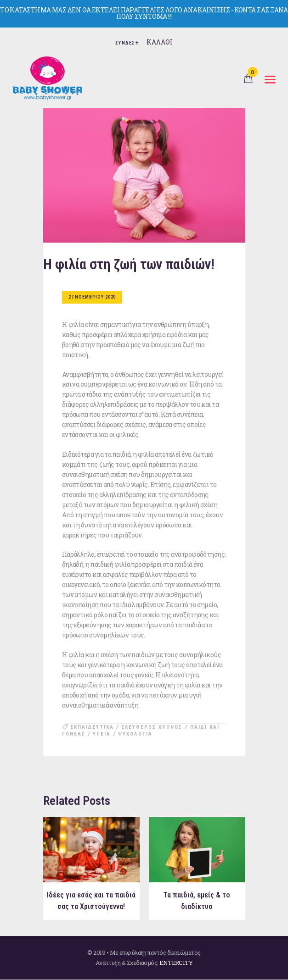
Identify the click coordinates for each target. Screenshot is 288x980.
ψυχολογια (135, 734)
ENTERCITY (176, 963)
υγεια (102, 734)
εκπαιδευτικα (92, 727)
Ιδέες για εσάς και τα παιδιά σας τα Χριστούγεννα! (91, 901)
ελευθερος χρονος (152, 727)
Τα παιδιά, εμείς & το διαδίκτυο (197, 901)
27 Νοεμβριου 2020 (92, 297)
